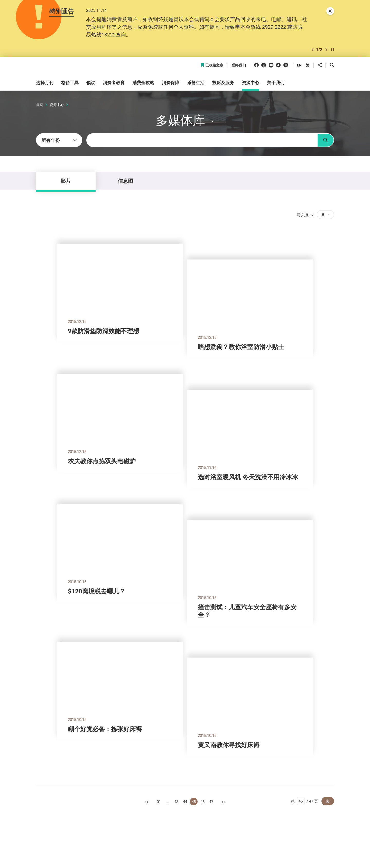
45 (194, 802)
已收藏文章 (212, 65)
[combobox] (59, 140)
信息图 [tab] (125, 181)
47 (211, 802)
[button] (312, 50)
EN (299, 65)
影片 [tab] (66, 181)
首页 (40, 105)
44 (185, 802)
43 (176, 802)
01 (159, 802)
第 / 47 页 (304, 801)
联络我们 (239, 65)
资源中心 (57, 105)
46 (202, 802)
